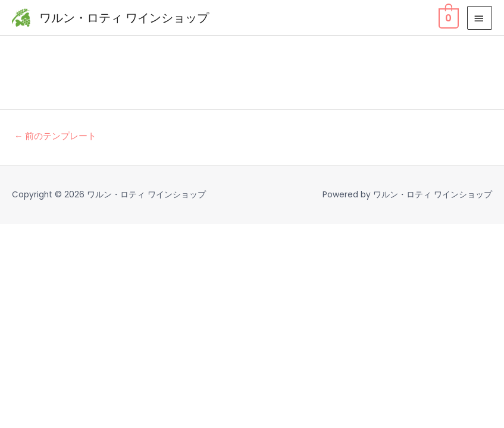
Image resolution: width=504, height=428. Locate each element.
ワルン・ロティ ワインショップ (124, 18)
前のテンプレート (56, 136)
